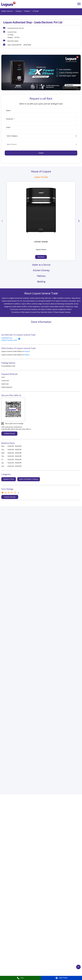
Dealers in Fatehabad (55, 968)
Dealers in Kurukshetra (65, 971)
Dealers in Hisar (23, 971)
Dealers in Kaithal (49, 971)
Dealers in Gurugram (8, 971)
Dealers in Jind (36, 971)
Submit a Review (10, 497)
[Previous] (3, 221)
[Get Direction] (20, 339)
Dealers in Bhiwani (22, 968)
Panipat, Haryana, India (9, 340)
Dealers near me (7, 11)
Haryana (18, 11)
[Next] (79, 221)
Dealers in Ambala (7, 968)
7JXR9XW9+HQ (7, 338)
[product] (41, 136)
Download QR (9, 433)
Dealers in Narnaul (8, 975)
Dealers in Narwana (23, 975)
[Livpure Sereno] (41, 210)
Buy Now (41, 257)
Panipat (27, 11)
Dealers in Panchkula (39, 975)
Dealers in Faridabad (38, 968)
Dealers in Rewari (69, 975)
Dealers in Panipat (55, 975)
